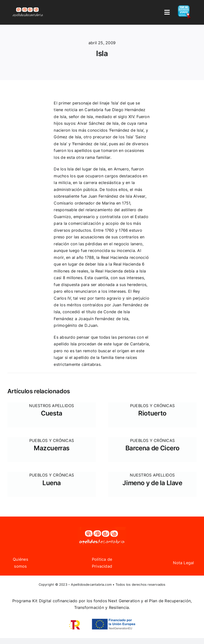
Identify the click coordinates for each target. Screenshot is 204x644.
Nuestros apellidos (51, 406)
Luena (52, 483)
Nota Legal (183, 563)
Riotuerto (152, 413)
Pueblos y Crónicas (152, 406)
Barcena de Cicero (152, 448)
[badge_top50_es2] (184, 7)
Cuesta (52, 413)
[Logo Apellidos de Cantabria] (28, 7)
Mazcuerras (52, 448)
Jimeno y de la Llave (152, 483)
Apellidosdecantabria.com (91, 584)
